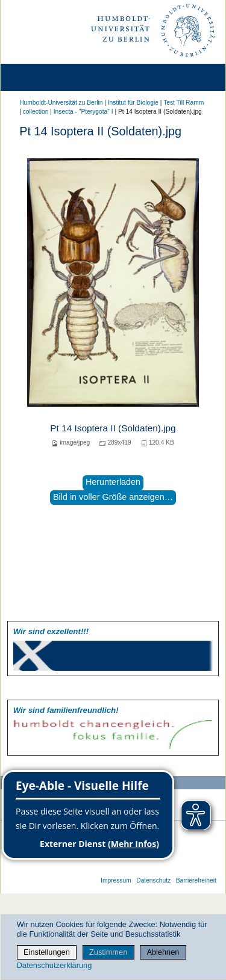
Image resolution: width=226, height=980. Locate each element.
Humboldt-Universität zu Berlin (61, 103)
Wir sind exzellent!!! (51, 631)
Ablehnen (163, 952)
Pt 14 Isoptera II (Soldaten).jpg (113, 428)
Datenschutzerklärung (54, 965)
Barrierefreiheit (196, 880)
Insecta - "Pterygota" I (83, 112)
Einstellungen (47, 952)
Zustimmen (108, 952)
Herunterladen (113, 482)
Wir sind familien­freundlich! (66, 710)
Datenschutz (153, 880)
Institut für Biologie (133, 103)
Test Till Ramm (184, 103)
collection (36, 112)
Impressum (116, 880)
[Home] (43, 77)
